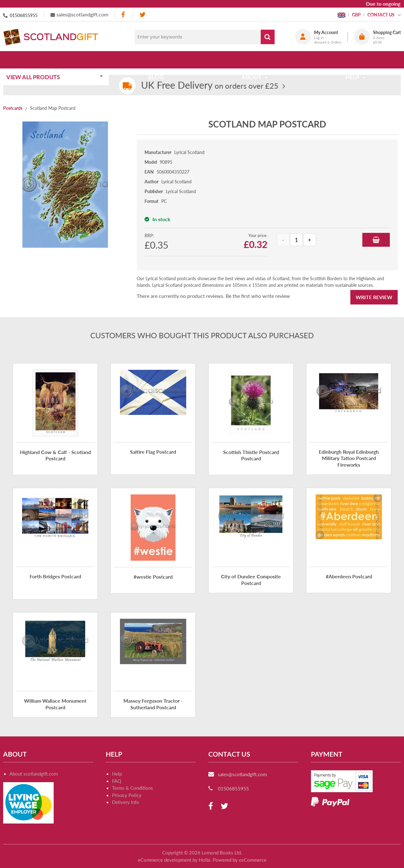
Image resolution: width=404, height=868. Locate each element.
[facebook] (124, 15)
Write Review (374, 297)
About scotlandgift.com (34, 774)
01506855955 (24, 15)
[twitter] (143, 15)
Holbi (205, 860)
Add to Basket (376, 240)
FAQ (117, 781)
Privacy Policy (127, 795)
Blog (158, 60)
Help (117, 774)
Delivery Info (126, 802)
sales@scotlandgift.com (82, 14)
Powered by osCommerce (240, 860)
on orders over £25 (210, 86)
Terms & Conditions (133, 788)
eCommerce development (165, 860)
